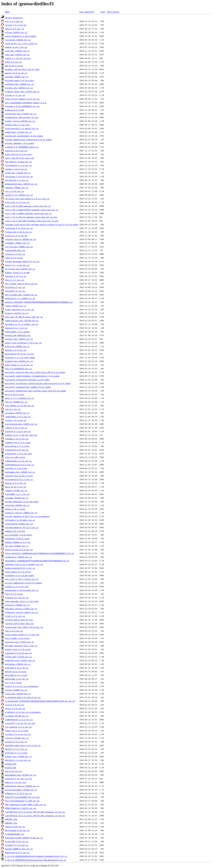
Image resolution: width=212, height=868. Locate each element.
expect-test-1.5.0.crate (18, 649)
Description (113, 12)
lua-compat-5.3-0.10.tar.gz (20, 406)
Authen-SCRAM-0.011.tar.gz (19, 849)
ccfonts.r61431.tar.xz (17, 738)
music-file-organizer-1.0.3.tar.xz (23, 343)
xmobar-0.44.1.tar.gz (16, 47)
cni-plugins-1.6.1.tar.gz (18, 727)
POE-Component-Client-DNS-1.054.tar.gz (26, 804)
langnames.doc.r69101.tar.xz (20, 472)
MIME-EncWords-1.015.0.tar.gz (21, 808)
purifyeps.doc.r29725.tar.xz (20, 269)
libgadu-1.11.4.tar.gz (17, 439)
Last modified (87, 12)
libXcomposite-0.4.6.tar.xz (20, 465)
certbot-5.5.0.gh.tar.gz (18, 734)
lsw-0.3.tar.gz (13, 409)
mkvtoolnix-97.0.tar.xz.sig (20, 354)
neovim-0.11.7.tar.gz (16, 328)
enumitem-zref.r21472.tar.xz (20, 660)
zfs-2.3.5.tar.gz (14, 21)
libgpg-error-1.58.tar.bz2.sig (21, 435)
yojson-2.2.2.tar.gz (16, 25)
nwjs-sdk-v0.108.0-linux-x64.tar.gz (24, 317)
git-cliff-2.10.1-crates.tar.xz (22, 579)
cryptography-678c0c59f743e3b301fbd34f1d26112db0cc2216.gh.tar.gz (40, 701)
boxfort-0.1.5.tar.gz (16, 749)
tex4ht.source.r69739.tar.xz (20, 121)
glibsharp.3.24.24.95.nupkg (20, 575)
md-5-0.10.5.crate (15, 394)
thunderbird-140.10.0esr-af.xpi (22, 117)
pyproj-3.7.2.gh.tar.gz (17, 265)
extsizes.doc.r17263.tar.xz (20, 642)
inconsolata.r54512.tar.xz (19, 524)
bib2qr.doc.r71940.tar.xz (18, 756)
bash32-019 (11, 764)
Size (103, 12)
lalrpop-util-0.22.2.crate (19, 476)
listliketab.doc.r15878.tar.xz (21, 424)
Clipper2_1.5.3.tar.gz (17, 845)
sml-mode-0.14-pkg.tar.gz (18, 162)
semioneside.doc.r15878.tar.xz (21, 184)
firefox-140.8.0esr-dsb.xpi (20, 623)
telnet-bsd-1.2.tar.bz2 (17, 125)
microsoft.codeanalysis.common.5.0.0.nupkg (28, 387)
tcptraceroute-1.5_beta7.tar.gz (22, 128)
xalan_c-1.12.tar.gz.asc (18, 58)
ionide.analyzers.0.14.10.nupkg (22, 502)
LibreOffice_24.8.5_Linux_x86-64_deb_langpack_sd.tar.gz (35, 816)
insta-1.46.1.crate (15, 509)
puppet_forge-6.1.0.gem (17, 273)
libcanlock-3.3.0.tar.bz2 (18, 454)
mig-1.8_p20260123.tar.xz (18, 369)
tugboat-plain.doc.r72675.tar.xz (22, 92)
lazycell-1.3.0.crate (16, 468)
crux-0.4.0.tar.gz (15, 705)
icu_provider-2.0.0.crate (18, 535)
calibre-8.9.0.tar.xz (16, 742)
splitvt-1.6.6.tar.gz (16, 151)
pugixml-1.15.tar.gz (16, 276)
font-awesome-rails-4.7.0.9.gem (22, 601)
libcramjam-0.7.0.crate (17, 446)
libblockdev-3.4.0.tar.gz (18, 461)
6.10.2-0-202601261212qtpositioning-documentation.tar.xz (36, 860)
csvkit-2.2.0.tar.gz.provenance (22, 686)
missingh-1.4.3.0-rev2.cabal (20, 357)
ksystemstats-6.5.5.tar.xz (19, 479)
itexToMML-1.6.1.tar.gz (17, 494)
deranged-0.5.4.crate (16, 675)
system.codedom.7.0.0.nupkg (20, 143)
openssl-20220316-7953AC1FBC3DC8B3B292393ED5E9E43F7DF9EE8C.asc (39, 302)
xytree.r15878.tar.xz (16, 32)
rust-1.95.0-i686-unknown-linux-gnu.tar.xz (28, 206)
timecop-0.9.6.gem (15, 110)
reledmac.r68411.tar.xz (17, 243)
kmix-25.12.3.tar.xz (16, 487)
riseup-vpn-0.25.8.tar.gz (18, 232)
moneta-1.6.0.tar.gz (16, 350)
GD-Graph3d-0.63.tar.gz (17, 830)
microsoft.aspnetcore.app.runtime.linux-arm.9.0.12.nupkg (36, 391)
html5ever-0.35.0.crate (17, 539)
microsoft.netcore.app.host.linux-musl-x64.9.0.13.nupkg (35, 372)
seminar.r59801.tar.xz (17, 188)
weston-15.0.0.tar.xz (16, 73)
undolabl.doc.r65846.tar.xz (20, 84)
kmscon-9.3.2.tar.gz (16, 483)
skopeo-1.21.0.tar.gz (16, 169)
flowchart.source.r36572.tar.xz (22, 612)
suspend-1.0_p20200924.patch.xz (22, 147)
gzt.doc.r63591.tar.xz (17, 546)
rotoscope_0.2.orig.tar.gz (19, 228)
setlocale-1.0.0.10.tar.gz (19, 176)
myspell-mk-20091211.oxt (18, 335)
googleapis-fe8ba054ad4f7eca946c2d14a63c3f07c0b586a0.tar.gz (37, 561)
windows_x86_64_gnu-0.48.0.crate (22, 69)
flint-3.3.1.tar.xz (15, 616)
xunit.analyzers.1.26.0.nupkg (21, 36)
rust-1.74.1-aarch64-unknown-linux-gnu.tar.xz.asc (32, 221)
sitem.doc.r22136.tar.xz (18, 173)
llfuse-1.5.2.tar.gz (16, 420)
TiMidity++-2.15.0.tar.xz (18, 793)
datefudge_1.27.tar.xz (17, 679)
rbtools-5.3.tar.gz (15, 254)
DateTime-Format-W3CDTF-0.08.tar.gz (24, 838)
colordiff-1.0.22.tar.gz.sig (20, 723)
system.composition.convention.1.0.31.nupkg (28, 140)
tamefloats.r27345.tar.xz (18, 132)
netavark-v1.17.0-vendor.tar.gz (22, 324)
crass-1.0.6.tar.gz (15, 708)
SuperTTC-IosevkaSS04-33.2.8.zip (22, 797)
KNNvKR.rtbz (11, 823)
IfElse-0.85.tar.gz (15, 827)
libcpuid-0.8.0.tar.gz (17, 450)
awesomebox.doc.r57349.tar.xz (21, 775)
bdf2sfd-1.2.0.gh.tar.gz (18, 760)
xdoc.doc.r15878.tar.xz (17, 55)
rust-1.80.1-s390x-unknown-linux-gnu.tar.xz (28, 213)
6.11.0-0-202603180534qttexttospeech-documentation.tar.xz (36, 856)
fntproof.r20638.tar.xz (17, 605)
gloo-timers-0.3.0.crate (18, 572)
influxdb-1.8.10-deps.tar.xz (20, 520)
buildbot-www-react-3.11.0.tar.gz (23, 745)
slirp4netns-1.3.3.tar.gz (18, 165)
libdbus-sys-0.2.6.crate (18, 442)
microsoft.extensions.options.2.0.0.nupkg (27, 380)
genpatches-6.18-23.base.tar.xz (22, 590)
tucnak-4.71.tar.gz (15, 95)
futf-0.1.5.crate (14, 594)
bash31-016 (11, 768)
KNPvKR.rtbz (11, 819)
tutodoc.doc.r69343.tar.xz (19, 88)
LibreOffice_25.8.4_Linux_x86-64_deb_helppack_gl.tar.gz (35, 812)
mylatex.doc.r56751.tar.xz (19, 339)
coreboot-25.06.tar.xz (17, 716)
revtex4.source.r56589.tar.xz (21, 239)
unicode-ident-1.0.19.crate (20, 80)
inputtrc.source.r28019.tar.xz (21, 513)
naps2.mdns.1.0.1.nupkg (17, 332)
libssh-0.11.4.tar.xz (16, 428)
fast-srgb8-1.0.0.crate (17, 638)
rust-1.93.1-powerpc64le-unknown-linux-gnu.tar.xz (32, 210)
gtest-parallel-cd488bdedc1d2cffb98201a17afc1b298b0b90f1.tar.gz (40, 553)
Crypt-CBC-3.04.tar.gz (17, 841)
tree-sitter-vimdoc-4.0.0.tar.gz (22, 99)
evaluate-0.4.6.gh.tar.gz (18, 653)
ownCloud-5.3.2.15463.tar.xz (20, 298)
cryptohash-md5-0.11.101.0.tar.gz (23, 697)
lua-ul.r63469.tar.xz (16, 402)
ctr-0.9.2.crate (13, 683)
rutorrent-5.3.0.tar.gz (17, 202)
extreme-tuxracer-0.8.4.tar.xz (21, 646)
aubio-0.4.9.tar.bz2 (16, 782)
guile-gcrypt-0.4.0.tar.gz (19, 550)
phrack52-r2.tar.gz (15, 291)
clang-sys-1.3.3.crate (17, 731)
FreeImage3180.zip (15, 834)
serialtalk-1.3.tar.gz (17, 180)
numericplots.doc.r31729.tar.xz (22, 321)
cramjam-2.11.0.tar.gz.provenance (23, 712)
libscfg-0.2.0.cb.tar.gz (18, 431)
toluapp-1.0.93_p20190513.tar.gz (22, 106)
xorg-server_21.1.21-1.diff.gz (21, 43)
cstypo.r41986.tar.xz (16, 690)
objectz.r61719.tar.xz (17, 313)
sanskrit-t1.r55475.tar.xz (19, 195)
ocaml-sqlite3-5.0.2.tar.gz (20, 309)
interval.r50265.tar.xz (17, 505)
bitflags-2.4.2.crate (16, 753)
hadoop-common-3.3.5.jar (18, 542)
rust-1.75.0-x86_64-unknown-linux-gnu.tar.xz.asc (31, 217)
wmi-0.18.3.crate (14, 66)
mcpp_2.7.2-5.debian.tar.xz (20, 398)
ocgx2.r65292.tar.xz (16, 306)
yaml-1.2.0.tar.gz (15, 29)
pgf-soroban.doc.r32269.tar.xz (21, 295)
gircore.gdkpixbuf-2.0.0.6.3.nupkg (23, 583)
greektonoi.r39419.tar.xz (18, 557)
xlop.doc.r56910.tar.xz (17, 51)
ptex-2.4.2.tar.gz (15, 280)
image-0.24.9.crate (15, 531)
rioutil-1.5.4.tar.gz (16, 236)
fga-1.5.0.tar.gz (14, 631)
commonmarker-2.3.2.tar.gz (19, 720)
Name (7, 12)
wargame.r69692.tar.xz (17, 77)
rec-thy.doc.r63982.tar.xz (19, 247)
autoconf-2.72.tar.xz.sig (18, 779)
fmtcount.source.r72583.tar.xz (21, 609)
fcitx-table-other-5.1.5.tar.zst (22, 635)
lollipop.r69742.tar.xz (17, 413)
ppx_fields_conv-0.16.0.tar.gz (21, 284)
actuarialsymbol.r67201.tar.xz (21, 790)
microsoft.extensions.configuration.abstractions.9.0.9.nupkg (38, 383)
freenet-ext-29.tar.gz (17, 598)
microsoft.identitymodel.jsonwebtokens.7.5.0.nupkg (32, 376)
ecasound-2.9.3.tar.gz (17, 668)
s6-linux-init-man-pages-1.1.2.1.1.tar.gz (27, 199)
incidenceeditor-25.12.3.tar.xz (22, 527)
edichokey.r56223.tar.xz (18, 664)
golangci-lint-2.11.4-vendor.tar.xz (24, 564)
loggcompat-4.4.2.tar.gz (18, 417)
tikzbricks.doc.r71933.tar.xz (21, 114)
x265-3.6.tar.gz (13, 62)
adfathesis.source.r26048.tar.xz (22, 786)
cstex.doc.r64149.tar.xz (18, 694)
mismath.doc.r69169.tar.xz (19, 361)
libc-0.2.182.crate (15, 457)
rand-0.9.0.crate (14, 258)
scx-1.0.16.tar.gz (15, 191)
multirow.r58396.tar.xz (17, 346)
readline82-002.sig (15, 250)
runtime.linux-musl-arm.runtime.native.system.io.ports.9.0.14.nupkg (42, 224)
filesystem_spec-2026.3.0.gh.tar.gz (24, 627)
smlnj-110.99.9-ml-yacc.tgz (20, 158)
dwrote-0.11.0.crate (16, 671)
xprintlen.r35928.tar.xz (18, 40)
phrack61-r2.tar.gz (15, 287)
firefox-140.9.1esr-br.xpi (19, 620)
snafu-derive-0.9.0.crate (18, 154)
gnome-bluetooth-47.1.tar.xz (20, 568)
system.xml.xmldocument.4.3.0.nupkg (24, 136)
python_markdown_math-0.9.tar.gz (22, 261)
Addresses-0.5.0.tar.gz (17, 853)
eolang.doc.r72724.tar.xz (18, 657)
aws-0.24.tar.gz (13, 771)
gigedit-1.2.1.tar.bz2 (17, 587)
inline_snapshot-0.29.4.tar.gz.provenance (27, 516)
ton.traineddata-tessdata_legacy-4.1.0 (26, 103)
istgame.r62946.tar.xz (17, 498)
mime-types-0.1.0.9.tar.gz (19, 365)
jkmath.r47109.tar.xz (16, 490)
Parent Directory (14, 18)
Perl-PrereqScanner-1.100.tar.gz (22, 801)
